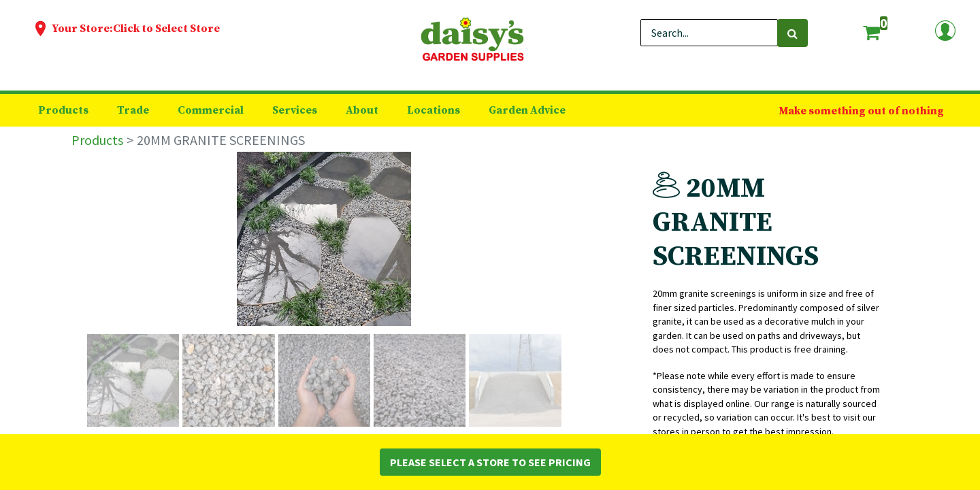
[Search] (793, 33)
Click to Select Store (166, 29)
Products (97, 140)
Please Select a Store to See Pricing (490, 462)
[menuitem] (63, 110)
